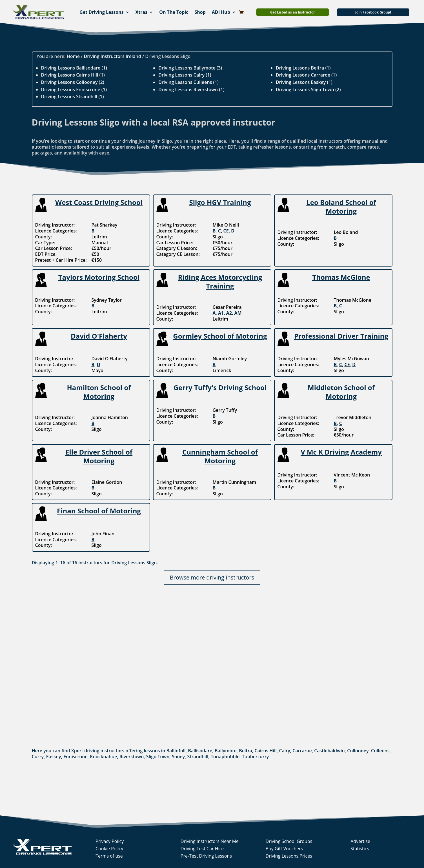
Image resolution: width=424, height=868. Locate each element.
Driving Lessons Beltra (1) (303, 68)
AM (238, 313)
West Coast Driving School (99, 202)
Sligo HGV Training (220, 202)
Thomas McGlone (341, 277)
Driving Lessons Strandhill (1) (73, 97)
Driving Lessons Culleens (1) (188, 82)
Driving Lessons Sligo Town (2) (308, 90)
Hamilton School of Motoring (99, 392)
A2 (229, 313)
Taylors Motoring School (99, 277)
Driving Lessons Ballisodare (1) (74, 68)
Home (73, 56)
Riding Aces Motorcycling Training (220, 281)
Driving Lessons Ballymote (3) (190, 68)
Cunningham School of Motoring (220, 456)
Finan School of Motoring (99, 511)
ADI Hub (221, 12)
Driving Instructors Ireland (113, 56)
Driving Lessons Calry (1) (185, 75)
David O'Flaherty (99, 336)
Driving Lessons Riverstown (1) (191, 90)
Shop (200, 12)
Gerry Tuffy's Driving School (220, 387)
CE (226, 231)
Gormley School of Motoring (220, 336)
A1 (221, 313)
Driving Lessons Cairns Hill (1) (73, 75)
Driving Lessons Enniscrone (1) (74, 90)
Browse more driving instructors (212, 577)
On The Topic (174, 12)
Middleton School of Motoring (341, 392)
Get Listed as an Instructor (293, 12)
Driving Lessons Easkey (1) (304, 82)
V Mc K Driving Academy (341, 452)
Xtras (142, 12)
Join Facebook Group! (373, 12)
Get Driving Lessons (102, 12)
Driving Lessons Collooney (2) (73, 82)
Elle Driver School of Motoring (99, 456)
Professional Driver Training (341, 336)
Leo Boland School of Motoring (341, 207)
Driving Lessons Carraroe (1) (306, 75)
